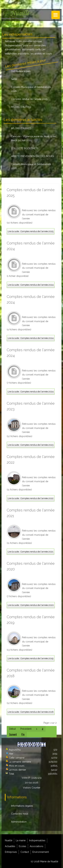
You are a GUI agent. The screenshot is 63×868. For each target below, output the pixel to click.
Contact (25, 852)
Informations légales (22, 806)
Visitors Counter (32, 788)
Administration (19, 822)
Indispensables (37, 840)
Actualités (10, 846)
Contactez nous (20, 814)
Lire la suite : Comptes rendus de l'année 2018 (31, 712)
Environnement (41, 852)
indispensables (14, 45)
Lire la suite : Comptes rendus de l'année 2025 (31, 231)
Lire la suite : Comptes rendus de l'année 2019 (31, 658)
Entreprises (11, 852)
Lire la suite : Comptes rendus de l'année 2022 (31, 498)
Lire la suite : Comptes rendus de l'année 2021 (30, 552)
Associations (37, 846)
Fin (23, 735)
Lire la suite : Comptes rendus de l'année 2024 (31, 285)
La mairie (21, 840)
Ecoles (23, 846)
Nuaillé (9, 840)
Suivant (13, 735)
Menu (56, 15)
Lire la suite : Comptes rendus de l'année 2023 (31, 445)
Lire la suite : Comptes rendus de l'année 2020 (31, 605)
